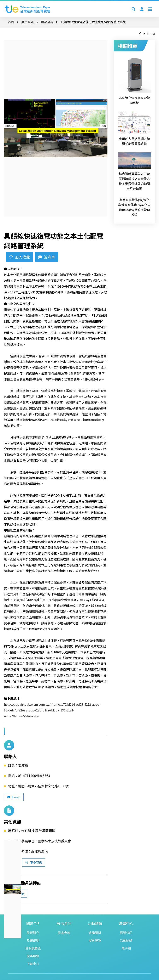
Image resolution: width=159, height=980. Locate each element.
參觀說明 (33, 940)
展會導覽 (95, 940)
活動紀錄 (126, 940)
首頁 (11, 22)
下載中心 (33, 964)
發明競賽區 (33, 948)
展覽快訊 (126, 933)
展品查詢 (47, 22)
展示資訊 (28, 22)
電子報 (126, 948)
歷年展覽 (33, 956)
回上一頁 (147, 34)
